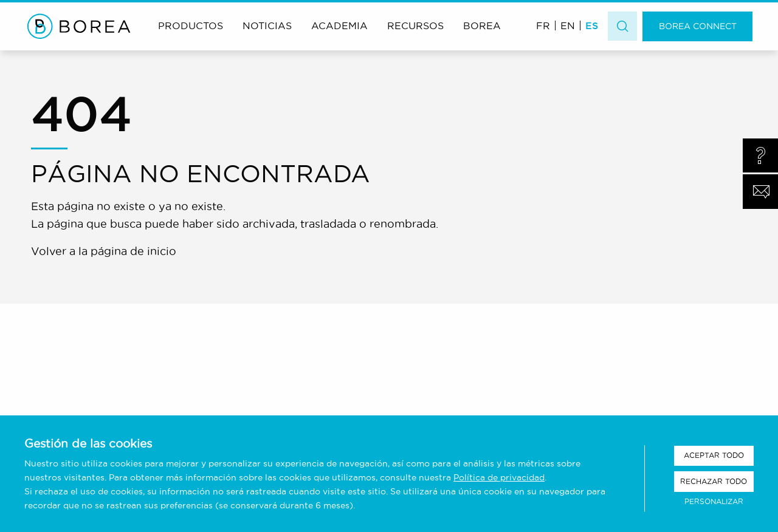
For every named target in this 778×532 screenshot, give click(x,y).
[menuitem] (543, 25)
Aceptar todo (714, 455)
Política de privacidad (499, 477)
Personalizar (714, 501)
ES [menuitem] (592, 26)
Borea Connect (698, 26)
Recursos (415, 26)
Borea (482, 26)
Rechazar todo (714, 481)
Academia (339, 26)
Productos (191, 26)
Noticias (267, 26)
